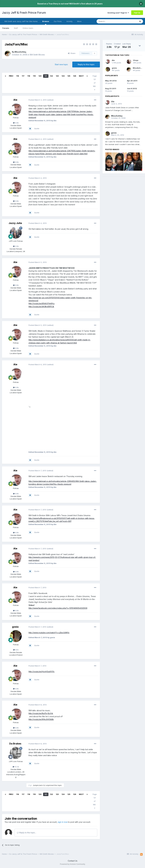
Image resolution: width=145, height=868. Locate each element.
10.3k (16, 767)
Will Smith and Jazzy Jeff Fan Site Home (21, 21)
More (79, 21)
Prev (11, 76)
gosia (15, 627)
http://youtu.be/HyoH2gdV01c (42, 672)
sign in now (63, 822)
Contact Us (73, 861)
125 (69, 76)
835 (16, 650)
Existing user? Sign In (118, 13)
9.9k (16, 246)
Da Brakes (15, 744)
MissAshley (20, 52)
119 (34, 76)
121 (46, 76)
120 (40, 76)
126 (75, 76)
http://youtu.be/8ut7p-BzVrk (41, 713)
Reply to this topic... (27, 833)
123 (57, 76)
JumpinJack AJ (39, 785)
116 (18, 76)
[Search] (110, 21)
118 (29, 76)
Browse (46, 23)
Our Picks (58, 21)
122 (51, 76)
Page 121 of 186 (95, 83)
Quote (37, 128)
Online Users (28, 28)
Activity (69, 21)
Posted (38, 100)
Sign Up (137, 13)
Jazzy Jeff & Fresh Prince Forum (24, 13)
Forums (6, 28)
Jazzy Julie (15, 223)
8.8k (16, 123)
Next (81, 76)
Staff (16, 28)
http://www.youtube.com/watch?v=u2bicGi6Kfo (49, 633)
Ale (15, 100)
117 (23, 76)
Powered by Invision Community (73, 864)
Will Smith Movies (37, 55)
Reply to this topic (86, 64)
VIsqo (136, 60)
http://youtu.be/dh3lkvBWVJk (41, 307)
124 (63, 76)
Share (72, 53)
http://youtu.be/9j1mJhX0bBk (41, 719)
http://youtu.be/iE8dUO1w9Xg (41, 303)
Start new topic (61, 64)
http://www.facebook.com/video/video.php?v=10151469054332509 (58, 608)
